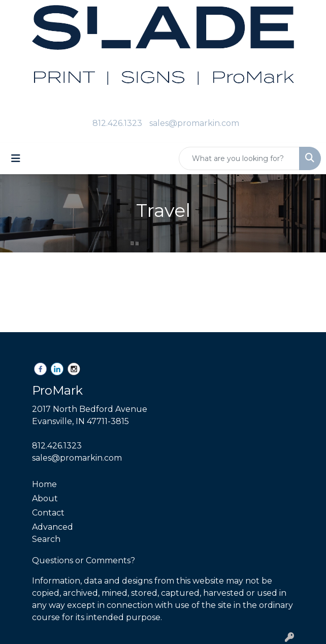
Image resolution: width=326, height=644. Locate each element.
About (45, 498)
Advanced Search (53, 533)
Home (44, 484)
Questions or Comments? (84, 560)
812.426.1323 (117, 123)
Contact (48, 513)
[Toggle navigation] (16, 158)
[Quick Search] (239, 158)
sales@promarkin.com (194, 123)
